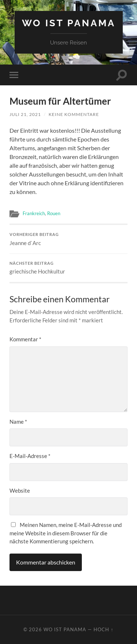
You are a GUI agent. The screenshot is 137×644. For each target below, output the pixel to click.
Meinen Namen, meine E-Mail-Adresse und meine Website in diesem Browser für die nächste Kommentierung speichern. (66, 533)
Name (18, 422)
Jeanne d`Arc (68, 239)
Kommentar (25, 339)
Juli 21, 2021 (25, 114)
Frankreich (34, 213)
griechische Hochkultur (68, 268)
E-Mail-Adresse (30, 456)
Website (20, 490)
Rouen (54, 213)
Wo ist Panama (69, 23)
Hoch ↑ (103, 629)
